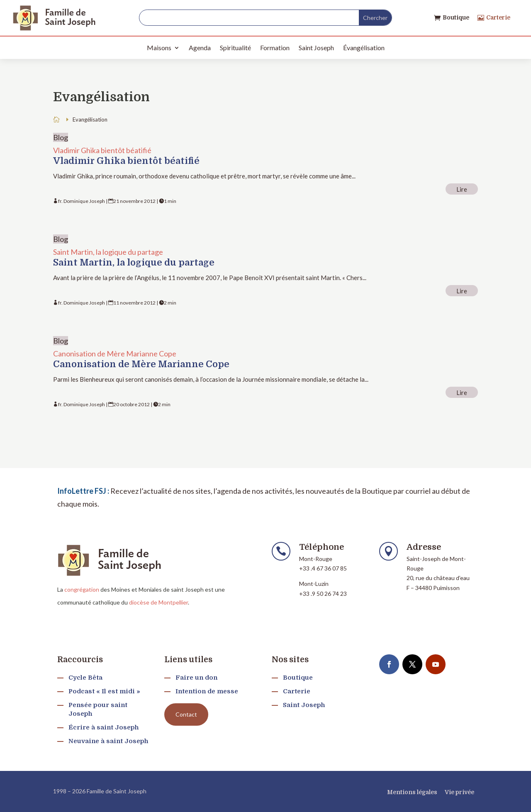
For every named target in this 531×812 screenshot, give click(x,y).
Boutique (456, 17)
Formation (275, 48)
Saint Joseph (316, 48)
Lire (462, 189)
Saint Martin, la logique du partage (108, 252)
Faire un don (196, 678)
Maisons (159, 48)
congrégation (82, 589)
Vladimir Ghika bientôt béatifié (102, 150)
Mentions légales (412, 792)
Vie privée (459, 792)
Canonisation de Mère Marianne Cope (115, 354)
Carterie (498, 17)
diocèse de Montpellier (158, 602)
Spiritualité (235, 48)
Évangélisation (364, 48)
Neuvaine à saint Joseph (108, 741)
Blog (61, 137)
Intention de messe (207, 691)
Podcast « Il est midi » (104, 691)
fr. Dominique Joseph (82, 201)
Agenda (200, 48)
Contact (186, 714)
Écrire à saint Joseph (104, 727)
